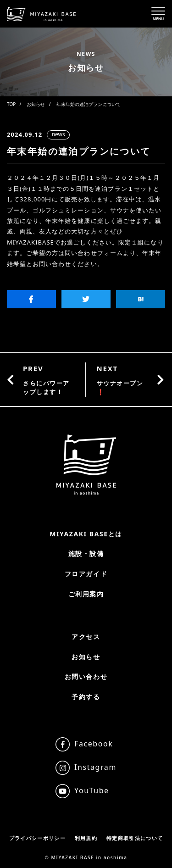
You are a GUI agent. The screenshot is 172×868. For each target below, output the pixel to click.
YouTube (92, 790)
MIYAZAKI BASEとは (86, 534)
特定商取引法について (135, 838)
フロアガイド (86, 574)
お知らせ (36, 104)
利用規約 (86, 838)
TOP (11, 104)
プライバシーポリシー (37, 838)
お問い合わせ (86, 676)
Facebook (94, 744)
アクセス (86, 637)
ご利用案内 (86, 594)
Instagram (95, 767)
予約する (86, 697)
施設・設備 (86, 554)
